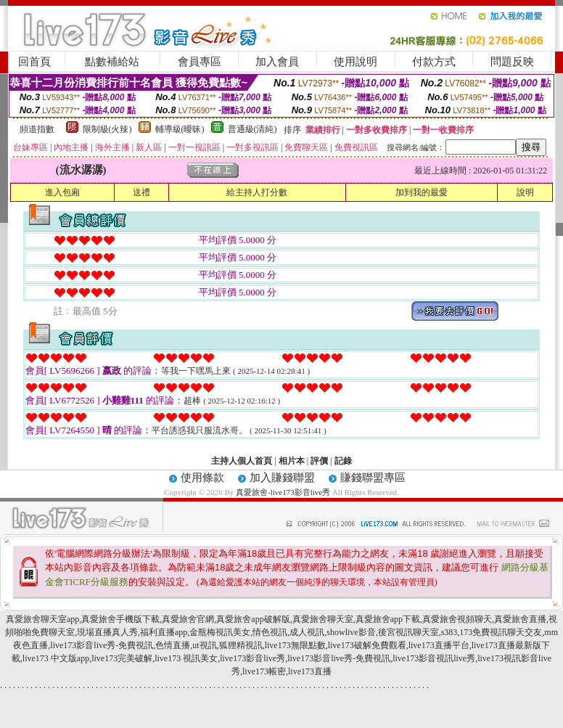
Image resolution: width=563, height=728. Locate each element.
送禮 (141, 192)
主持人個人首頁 (242, 461)
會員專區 (200, 62)
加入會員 (277, 62)
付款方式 (434, 62)
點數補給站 (112, 62)
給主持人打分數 (257, 192)
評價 (319, 461)
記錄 (343, 461)
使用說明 (356, 62)
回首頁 (34, 62)
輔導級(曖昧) (180, 129)
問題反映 (512, 62)
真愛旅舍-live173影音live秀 (283, 492)
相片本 (292, 461)
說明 (525, 192)
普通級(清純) (252, 129)
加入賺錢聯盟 (282, 478)
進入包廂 (62, 192)
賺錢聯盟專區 (373, 478)
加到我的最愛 (422, 192)
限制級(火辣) (107, 129)
